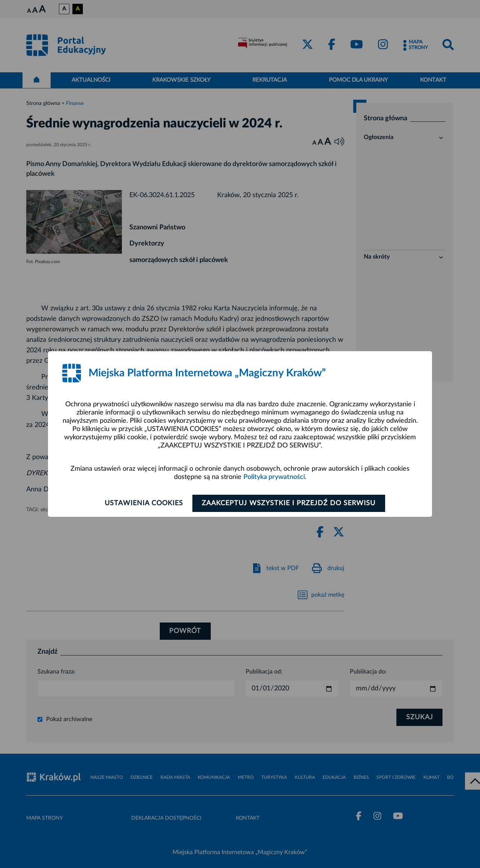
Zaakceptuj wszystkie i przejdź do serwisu (289, 503)
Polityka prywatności (274, 477)
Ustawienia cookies (143, 503)
